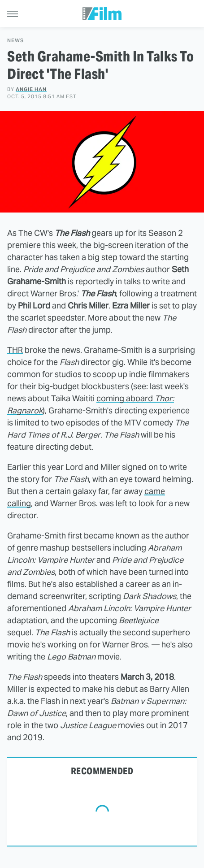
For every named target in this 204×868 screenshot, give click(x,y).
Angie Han (31, 89)
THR (15, 350)
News (15, 41)
